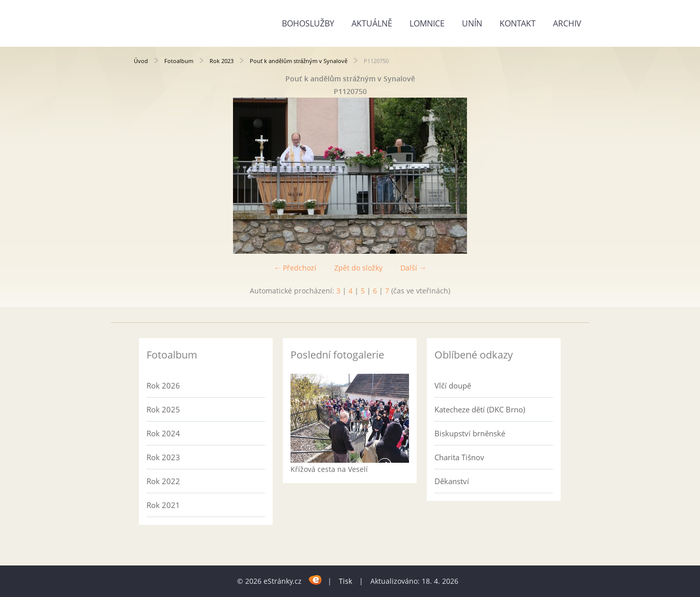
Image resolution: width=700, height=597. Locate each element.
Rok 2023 (222, 61)
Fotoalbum (179, 61)
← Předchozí (295, 268)
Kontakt (518, 23)
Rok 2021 (163, 505)
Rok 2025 (163, 409)
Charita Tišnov (459, 457)
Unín (472, 23)
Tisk (345, 581)
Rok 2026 (163, 385)
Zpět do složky (358, 268)
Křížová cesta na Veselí (329, 469)
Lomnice (427, 23)
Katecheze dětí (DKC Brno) (480, 409)
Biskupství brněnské (470, 433)
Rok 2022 (163, 481)
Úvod (141, 61)
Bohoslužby (308, 23)
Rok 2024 (163, 433)
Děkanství (452, 481)
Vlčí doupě (453, 385)
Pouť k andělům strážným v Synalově (299, 61)
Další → (413, 268)
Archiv (567, 23)
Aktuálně (372, 23)
